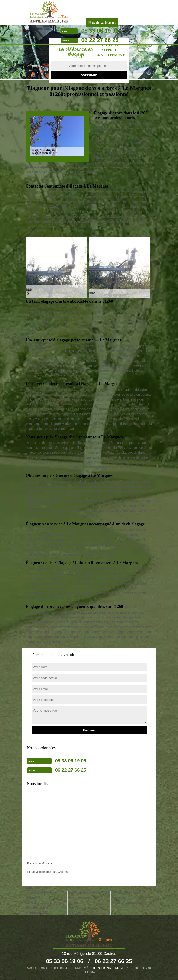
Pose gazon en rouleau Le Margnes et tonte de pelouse (88, 898)
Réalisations (102, 23)
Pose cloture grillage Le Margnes (86, 910)
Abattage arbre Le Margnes (132, 903)
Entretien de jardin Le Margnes (41, 895)
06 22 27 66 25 (100, 40)
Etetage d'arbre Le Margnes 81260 (39, 910)
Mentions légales (111, 968)
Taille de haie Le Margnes (44, 903)
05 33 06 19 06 (100, 31)
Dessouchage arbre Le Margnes (129, 895)
